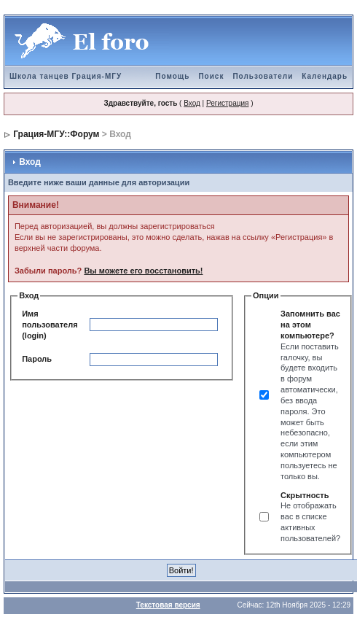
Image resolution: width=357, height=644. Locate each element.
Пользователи (263, 76)
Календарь (325, 76)
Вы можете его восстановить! (143, 271)
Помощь (172, 76)
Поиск (211, 76)
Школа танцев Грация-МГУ (66, 76)
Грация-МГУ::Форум (56, 134)
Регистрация (227, 103)
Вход (192, 103)
